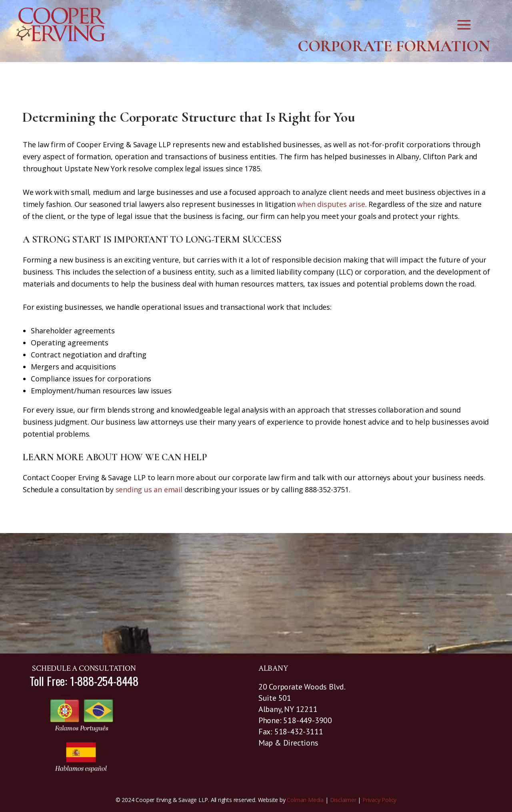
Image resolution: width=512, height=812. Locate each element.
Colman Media (305, 800)
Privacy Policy (379, 800)
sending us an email (149, 489)
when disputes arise (331, 204)
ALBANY (273, 668)
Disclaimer (343, 800)
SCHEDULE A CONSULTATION (84, 668)
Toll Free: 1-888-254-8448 (84, 681)
